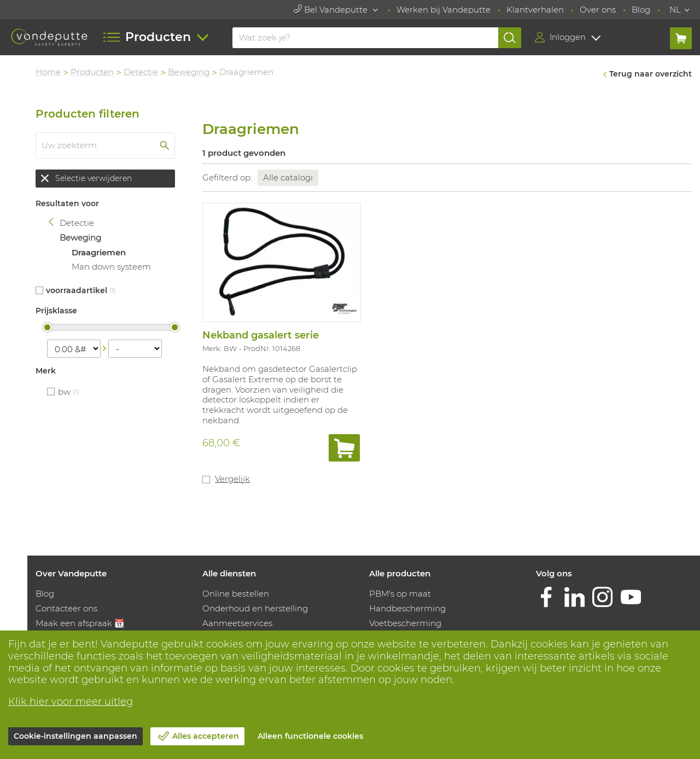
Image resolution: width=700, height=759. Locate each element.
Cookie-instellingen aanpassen (75, 736)
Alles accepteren (206, 736)
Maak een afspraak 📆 (80, 623)
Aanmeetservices (237, 623)
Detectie (141, 72)
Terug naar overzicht (651, 74)
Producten (92, 72)
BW (64, 392)
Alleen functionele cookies (310, 736)
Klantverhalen (535, 10)
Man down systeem (111, 267)
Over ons (598, 10)
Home (48, 72)
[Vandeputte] (49, 37)
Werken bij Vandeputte (444, 10)
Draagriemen (99, 252)
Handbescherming (407, 608)
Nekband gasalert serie (261, 335)
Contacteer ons (66, 608)
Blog (641, 10)
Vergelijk (232, 479)
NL (675, 10)
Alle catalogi (288, 177)
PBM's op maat (400, 594)
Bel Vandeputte (332, 10)
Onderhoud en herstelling (255, 608)
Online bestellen (236, 594)
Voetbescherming (405, 623)
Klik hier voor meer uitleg (71, 702)
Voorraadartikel (77, 290)
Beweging (189, 72)
